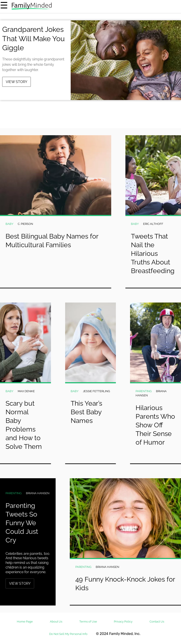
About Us (56, 622)
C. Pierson (25, 224)
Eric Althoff (153, 224)
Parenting (144, 391)
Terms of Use (88, 622)
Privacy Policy (123, 622)
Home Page (25, 622)
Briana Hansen (38, 493)
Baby (9, 224)
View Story (17, 82)
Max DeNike (26, 391)
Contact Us (157, 622)
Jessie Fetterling (96, 391)
